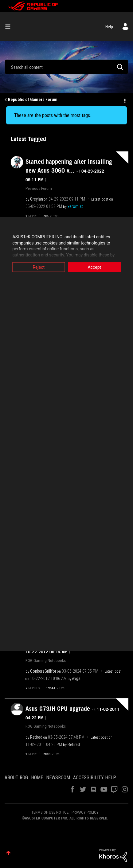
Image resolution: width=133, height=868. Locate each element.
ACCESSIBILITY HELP (95, 778)
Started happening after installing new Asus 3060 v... (69, 170)
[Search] (66, 67)
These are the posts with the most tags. (53, 115)
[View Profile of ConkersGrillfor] (43, 671)
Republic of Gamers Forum (33, 100)
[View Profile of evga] (76, 678)
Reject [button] (39, 267)
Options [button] (124, 100)
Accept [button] (94, 267)
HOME (37, 778)
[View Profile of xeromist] (75, 206)
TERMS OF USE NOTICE (50, 812)
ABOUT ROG (16, 778)
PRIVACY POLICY (85, 812)
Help (109, 27)
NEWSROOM (58, 778)
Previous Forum (39, 188)
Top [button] (8, 853)
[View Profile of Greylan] (37, 199)
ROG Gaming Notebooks (46, 660)
